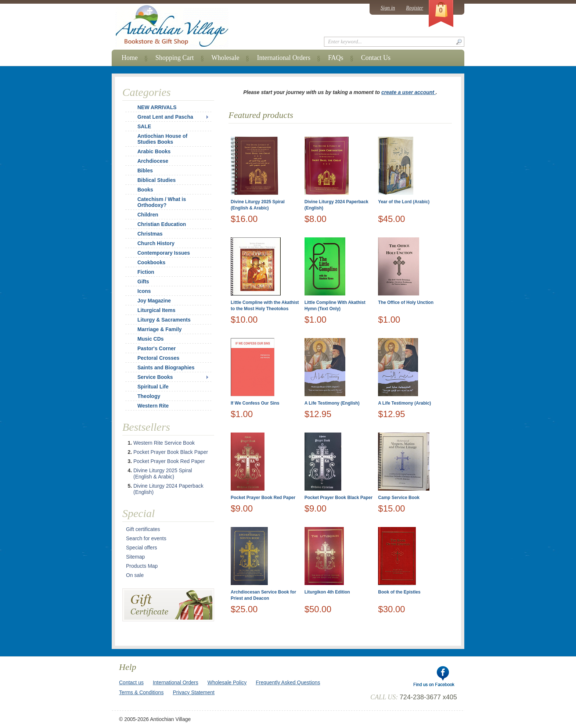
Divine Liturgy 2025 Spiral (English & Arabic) (163, 474)
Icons (144, 291)
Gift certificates (143, 529)
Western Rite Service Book (164, 443)
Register (415, 8)
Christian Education (162, 224)
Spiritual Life (153, 387)
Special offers (142, 548)
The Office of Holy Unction (406, 302)
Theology (149, 396)
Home (130, 58)
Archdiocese (153, 161)
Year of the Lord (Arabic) (404, 202)
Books (145, 190)
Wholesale (226, 58)
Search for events (146, 538)
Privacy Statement (194, 692)
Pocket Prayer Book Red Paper (263, 498)
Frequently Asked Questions (288, 682)
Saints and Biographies (166, 367)
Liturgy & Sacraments (164, 320)
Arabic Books (154, 151)
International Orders (283, 58)
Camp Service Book (399, 498)
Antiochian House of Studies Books (162, 139)
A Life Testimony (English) (332, 403)
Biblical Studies (156, 180)
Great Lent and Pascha (165, 117)
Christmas (145, 234)
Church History (156, 243)
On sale (135, 575)
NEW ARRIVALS (157, 107)
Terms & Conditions (141, 692)
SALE (144, 126)
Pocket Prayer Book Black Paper (339, 498)
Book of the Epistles (399, 592)
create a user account (408, 92)
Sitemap (135, 557)
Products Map (142, 566)
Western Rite (153, 406)
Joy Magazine (154, 301)
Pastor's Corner (156, 348)
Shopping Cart (175, 58)
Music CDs (151, 339)
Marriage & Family (160, 329)
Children (148, 215)
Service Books (155, 377)
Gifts (143, 281)
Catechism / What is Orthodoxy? (162, 202)
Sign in (388, 8)
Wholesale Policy (227, 682)
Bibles (145, 171)
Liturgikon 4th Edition (327, 592)
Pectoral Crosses (158, 358)
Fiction (146, 272)
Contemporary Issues (164, 253)
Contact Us (376, 58)
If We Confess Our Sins (255, 403)
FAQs (336, 58)
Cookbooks (151, 262)
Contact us (131, 682)
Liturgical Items (156, 310)
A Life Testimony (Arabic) (404, 403)
